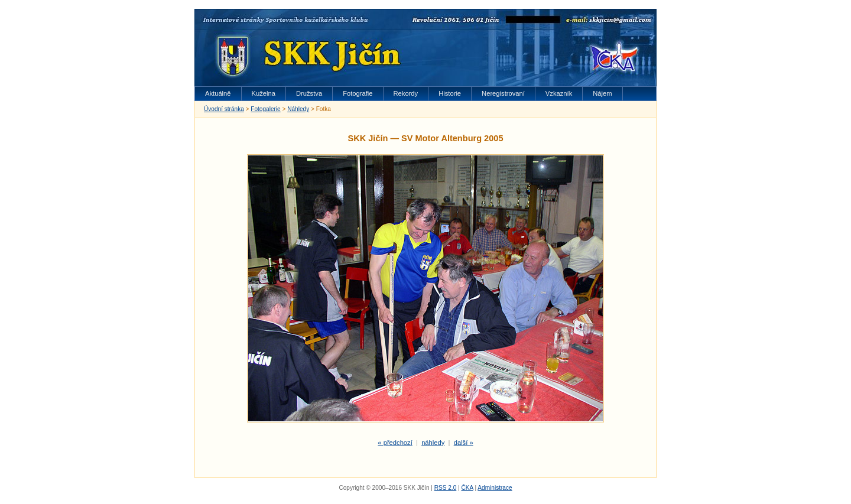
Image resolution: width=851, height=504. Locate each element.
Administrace (495, 488)
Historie (450, 93)
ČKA (467, 488)
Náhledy (298, 109)
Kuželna (264, 93)
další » (464, 443)
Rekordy (406, 93)
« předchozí (395, 443)
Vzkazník (559, 93)
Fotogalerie (265, 109)
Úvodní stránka (224, 109)
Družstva (309, 93)
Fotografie (358, 93)
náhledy (433, 443)
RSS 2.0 (446, 488)
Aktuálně (218, 93)
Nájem (602, 93)
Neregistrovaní (503, 93)
